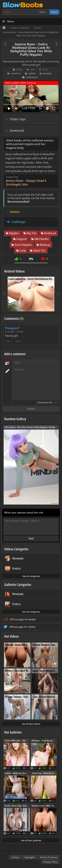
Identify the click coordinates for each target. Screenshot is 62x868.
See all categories (31, 576)
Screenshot (32, 77)
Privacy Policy (51, 862)
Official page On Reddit (23, 619)
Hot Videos (12, 636)
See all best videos (31, 724)
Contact (15, 857)
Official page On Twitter (22, 627)
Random (47, 74)
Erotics (19, 70)
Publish (31, 409)
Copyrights (29, 857)
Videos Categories (16, 549)
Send (31, 538)
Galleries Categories (18, 585)
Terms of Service (49, 857)
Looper (32, 74)
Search (54, 12)
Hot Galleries (13, 732)
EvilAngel (19, 222)
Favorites (16, 74)
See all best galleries (31, 840)
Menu (11, 21)
